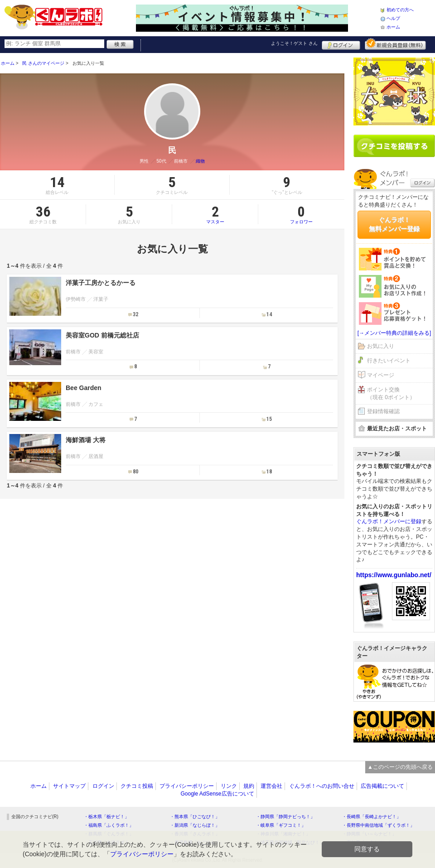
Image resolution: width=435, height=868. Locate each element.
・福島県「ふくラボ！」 (109, 825)
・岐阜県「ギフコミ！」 (281, 825)
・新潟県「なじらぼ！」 (195, 825)
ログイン (341, 44)
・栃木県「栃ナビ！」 (106, 817)
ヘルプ (393, 18)
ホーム (393, 27)
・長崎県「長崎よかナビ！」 (372, 817)
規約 (249, 786)
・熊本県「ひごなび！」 (195, 817)
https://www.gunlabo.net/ (394, 575)
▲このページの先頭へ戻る (400, 767)
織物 (200, 161)
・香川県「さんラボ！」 (195, 834)
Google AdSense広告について (217, 794)
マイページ (381, 375)
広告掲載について (382, 786)
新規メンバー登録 (395, 44)
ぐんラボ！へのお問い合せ (322, 786)
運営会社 (271, 786)
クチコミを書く (394, 146)
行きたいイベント (389, 361)
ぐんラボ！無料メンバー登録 (394, 224)
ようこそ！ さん (294, 43)
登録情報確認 (383, 411)
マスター (215, 214)
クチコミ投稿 (137, 786)
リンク (229, 786)
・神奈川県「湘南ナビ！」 (283, 834)
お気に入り (381, 346)
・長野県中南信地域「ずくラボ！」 (378, 825)
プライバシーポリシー (187, 786)
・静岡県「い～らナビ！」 (369, 834)
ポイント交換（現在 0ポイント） (391, 393)
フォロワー (301, 214)
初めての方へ (400, 10)
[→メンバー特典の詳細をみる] (394, 333)
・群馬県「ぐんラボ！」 (109, 834)
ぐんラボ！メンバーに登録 (389, 521)
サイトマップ (69, 786)
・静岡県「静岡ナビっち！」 (285, 817)
